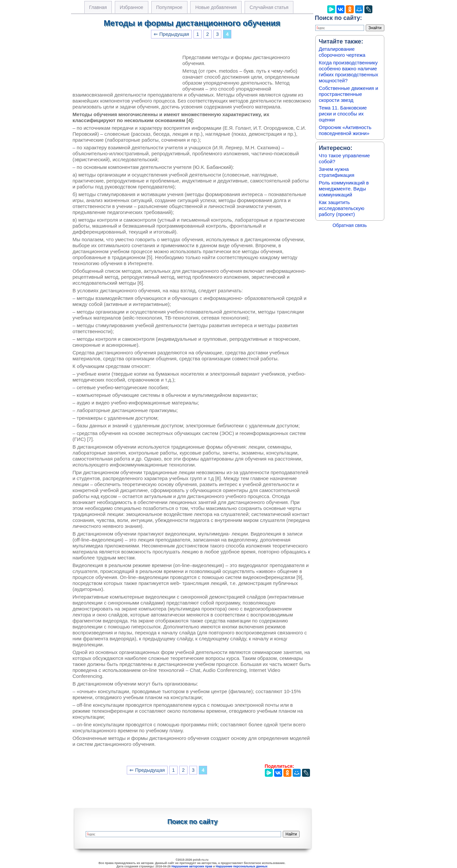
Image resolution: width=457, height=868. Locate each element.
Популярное (169, 7)
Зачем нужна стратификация (337, 172)
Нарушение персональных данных (242, 866)
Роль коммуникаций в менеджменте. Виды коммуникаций (344, 189)
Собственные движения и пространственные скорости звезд (349, 94)
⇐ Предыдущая (171, 34)
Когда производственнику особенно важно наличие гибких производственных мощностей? (349, 72)
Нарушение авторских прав (192, 866)
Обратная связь (350, 225)
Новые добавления (216, 7)
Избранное (132, 7)
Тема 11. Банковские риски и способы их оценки (343, 114)
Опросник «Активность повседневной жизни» (345, 130)
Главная (98, 7)
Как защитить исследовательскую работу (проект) (342, 208)
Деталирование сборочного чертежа (342, 52)
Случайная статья (269, 7)
